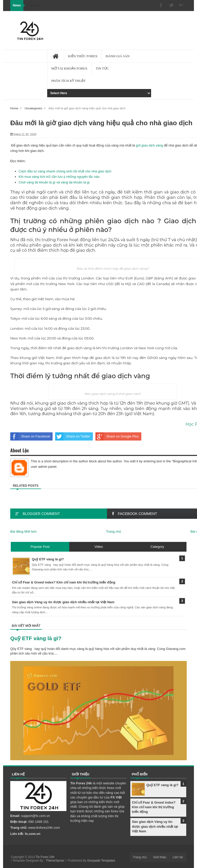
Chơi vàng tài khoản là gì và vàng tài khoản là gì (54, 182)
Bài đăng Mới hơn (23, 531)
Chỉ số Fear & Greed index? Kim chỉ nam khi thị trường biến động (154, 807)
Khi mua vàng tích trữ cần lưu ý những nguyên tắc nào (59, 177)
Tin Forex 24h (45, 857)
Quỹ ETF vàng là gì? (36, 638)
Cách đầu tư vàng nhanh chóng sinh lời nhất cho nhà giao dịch (65, 171)
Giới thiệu (160, 857)
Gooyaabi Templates (101, 861)
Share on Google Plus (117, 436)
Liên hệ (178, 857)
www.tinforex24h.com (44, 828)
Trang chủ (114, 531)
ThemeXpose (55, 861)
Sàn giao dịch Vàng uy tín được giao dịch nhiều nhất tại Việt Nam (155, 826)
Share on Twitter (73, 436)
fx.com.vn (33, 834)
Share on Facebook (30, 436)
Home (14, 108)
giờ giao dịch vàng (150, 145)
